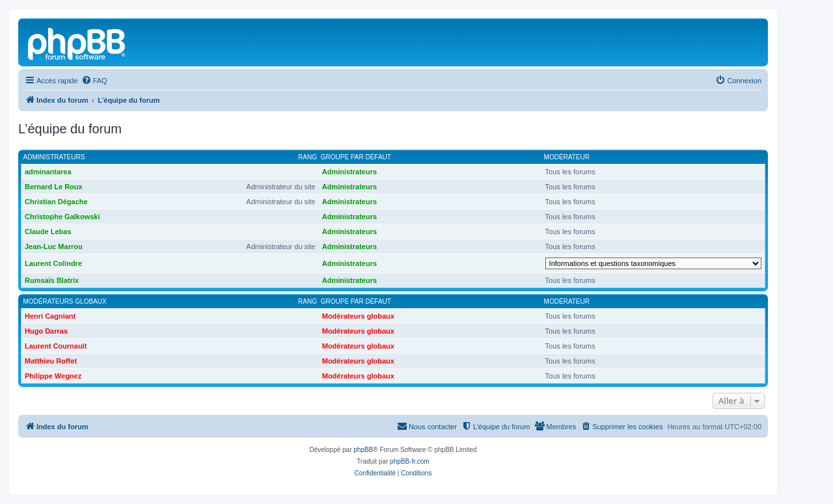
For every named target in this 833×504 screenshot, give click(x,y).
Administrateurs (54, 157)
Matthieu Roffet (51, 361)
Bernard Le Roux (54, 187)
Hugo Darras (46, 331)
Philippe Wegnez (53, 376)
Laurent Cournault (56, 346)
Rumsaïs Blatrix (52, 280)
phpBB (363, 450)
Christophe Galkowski (62, 217)
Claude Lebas (48, 232)
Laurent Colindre (53, 263)
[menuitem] (94, 81)
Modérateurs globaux (65, 301)
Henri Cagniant (50, 316)
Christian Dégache (56, 202)
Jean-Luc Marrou (54, 246)
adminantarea (48, 172)
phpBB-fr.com (410, 461)
